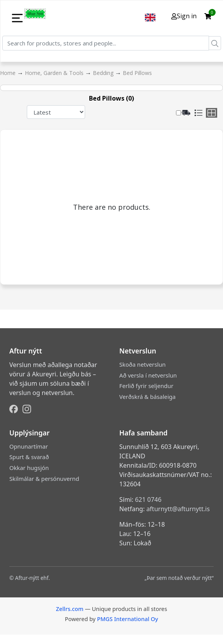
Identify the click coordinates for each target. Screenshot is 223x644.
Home (9, 73)
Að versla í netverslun (148, 375)
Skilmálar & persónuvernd (44, 479)
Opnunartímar (29, 446)
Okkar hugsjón (29, 468)
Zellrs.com (70, 609)
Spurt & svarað (29, 457)
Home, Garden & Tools (55, 73)
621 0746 (148, 500)
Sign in (184, 16)
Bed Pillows (137, 73)
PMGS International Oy (128, 619)
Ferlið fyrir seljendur (146, 386)
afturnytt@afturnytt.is (178, 509)
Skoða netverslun (142, 364)
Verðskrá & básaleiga (147, 397)
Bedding (104, 73)
